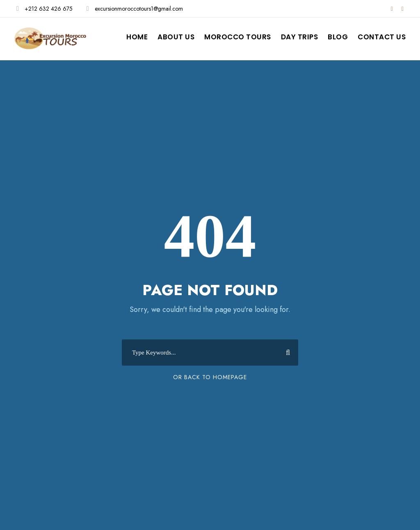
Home (137, 37)
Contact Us (382, 37)
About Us (176, 37)
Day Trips (300, 37)
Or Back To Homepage (210, 377)
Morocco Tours (238, 37)
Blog (338, 37)
